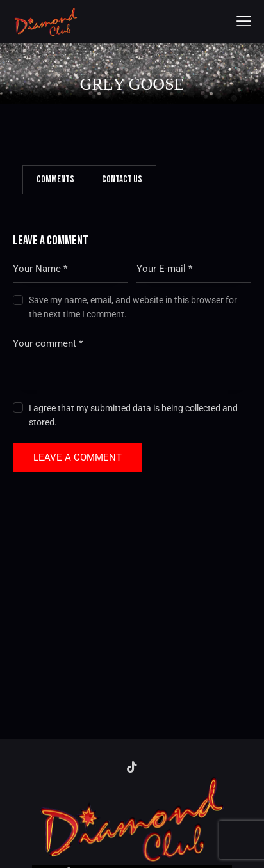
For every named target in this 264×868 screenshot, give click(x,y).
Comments (55, 179)
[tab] (55, 180)
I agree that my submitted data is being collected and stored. (133, 415)
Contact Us (122, 179)
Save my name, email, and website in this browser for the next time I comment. (133, 307)
